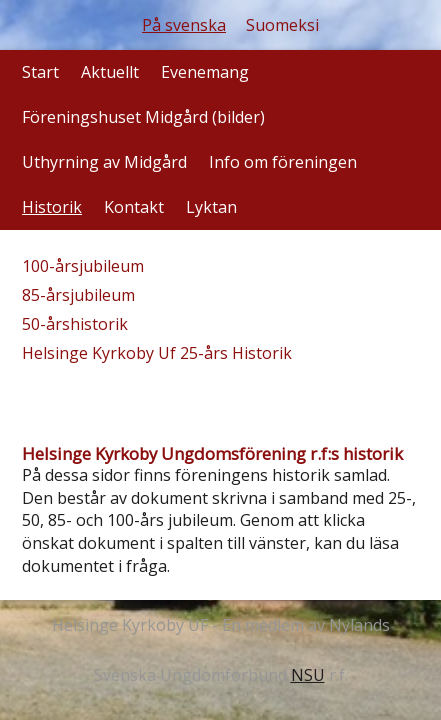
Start (40, 72)
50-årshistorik (75, 324)
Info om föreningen (283, 162)
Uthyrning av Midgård (104, 162)
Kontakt (134, 207)
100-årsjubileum (83, 266)
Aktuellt (110, 72)
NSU (308, 675)
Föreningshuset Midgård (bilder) (143, 117)
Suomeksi (282, 25)
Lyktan (211, 207)
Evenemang (205, 72)
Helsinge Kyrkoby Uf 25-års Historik (157, 353)
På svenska (184, 25)
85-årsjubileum (78, 295)
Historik (52, 207)
